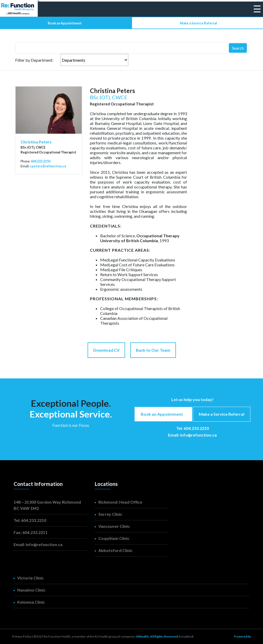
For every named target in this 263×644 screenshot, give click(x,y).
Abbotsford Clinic (115, 550)
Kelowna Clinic (31, 602)
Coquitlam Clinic (114, 538)
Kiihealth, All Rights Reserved (157, 636)
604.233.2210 (41, 161)
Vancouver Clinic (114, 526)
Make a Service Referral (198, 23)
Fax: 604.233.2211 (31, 532)
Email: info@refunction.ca (192, 435)
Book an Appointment (65, 23)
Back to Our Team (153, 350)
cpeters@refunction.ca (48, 166)
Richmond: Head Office (120, 502)
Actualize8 (186, 636)
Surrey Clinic (110, 514)
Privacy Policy (22, 636)
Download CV (106, 350)
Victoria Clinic (30, 578)
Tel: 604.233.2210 (192, 428)
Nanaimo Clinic (31, 590)
